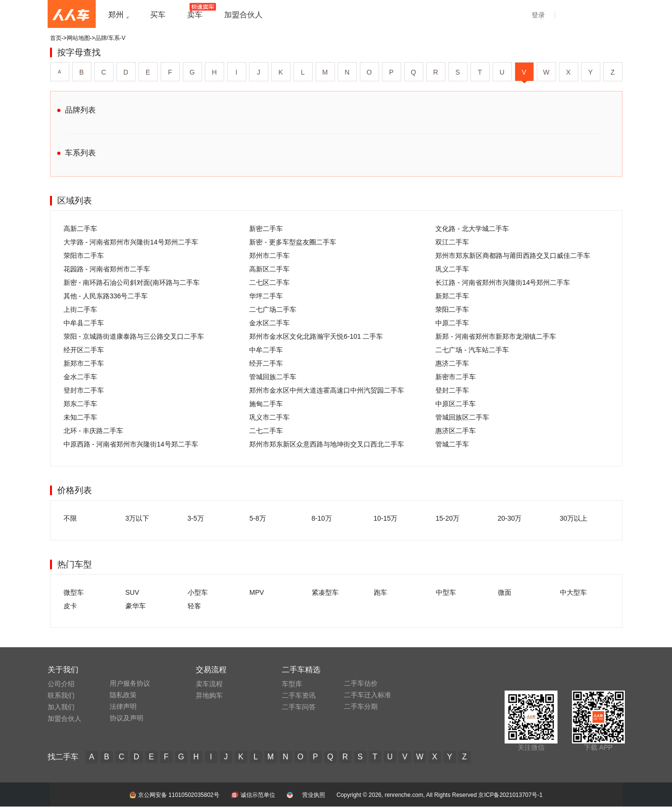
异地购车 (209, 695)
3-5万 (196, 518)
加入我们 (61, 707)
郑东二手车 (80, 404)
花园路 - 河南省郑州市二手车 (107, 269)
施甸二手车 (266, 404)
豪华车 (136, 606)
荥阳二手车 (452, 309)
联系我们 (61, 695)
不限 (70, 518)
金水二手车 (80, 377)
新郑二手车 (452, 296)
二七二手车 (266, 431)
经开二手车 (266, 363)
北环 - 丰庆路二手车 (93, 431)
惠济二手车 (452, 363)
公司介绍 (61, 684)
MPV (257, 592)
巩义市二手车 (269, 417)
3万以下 (138, 518)
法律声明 (123, 706)
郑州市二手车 (269, 256)
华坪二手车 (266, 296)
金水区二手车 (269, 323)
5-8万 (258, 518)
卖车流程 (209, 684)
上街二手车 (80, 309)
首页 (56, 38)
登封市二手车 (84, 390)
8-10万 (322, 518)
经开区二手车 (84, 350)
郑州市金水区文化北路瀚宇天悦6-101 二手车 (316, 336)
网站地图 (78, 38)
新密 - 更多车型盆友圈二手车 (292, 242)
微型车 (74, 592)
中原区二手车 (456, 404)
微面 (505, 592)
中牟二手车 (266, 350)
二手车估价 (361, 683)
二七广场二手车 (273, 309)
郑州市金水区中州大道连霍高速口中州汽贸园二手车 (327, 390)
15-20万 (448, 518)
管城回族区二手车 (462, 417)
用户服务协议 (130, 683)
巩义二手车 (452, 269)
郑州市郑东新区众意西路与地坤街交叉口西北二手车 (327, 444)
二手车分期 (361, 706)
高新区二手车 (269, 269)
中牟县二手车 (84, 323)
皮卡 (70, 606)
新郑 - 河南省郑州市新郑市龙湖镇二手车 (495, 336)
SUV (133, 592)
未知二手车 (80, 417)
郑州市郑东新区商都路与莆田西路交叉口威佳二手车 (513, 256)
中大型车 (573, 592)
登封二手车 (452, 390)
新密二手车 (266, 229)
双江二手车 (452, 242)
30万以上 (574, 518)
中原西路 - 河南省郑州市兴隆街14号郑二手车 (131, 444)
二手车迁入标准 (368, 695)
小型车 (198, 592)
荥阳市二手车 (84, 256)
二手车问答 (299, 707)
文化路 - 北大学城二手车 (472, 229)
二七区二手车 (269, 282)
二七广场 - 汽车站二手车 (472, 350)
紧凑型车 (325, 592)
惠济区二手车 (456, 431)
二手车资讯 (299, 695)
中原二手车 (452, 323)
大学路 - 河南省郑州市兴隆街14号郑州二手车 (131, 242)
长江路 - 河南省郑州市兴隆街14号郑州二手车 (503, 282)
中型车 (446, 592)
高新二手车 (80, 229)
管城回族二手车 (273, 377)
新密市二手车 (456, 377)
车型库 (292, 684)
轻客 (194, 606)
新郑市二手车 (84, 363)
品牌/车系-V (110, 38)
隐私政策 (123, 695)
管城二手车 (452, 444)
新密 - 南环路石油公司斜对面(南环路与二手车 (132, 282)
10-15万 (386, 518)
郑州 (116, 15)
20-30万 (510, 518)
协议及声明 (127, 718)
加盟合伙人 (64, 718)
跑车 (380, 592)
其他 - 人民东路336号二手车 (106, 296)
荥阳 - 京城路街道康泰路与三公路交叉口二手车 (134, 336)
